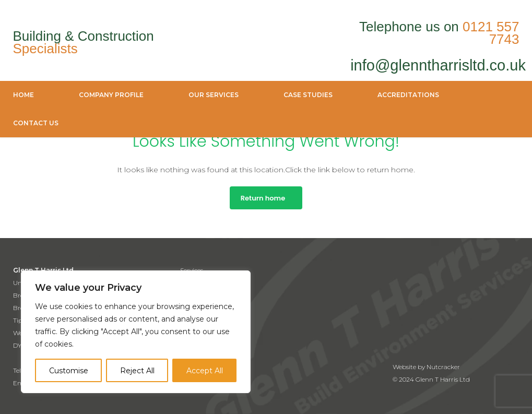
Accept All (205, 371)
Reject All (137, 371)
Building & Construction (84, 42)
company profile (111, 95)
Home (23, 95)
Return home (263, 198)
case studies (308, 95)
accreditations (408, 95)
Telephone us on (439, 33)
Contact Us (36, 123)
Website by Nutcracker (426, 367)
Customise (69, 371)
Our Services (214, 95)
